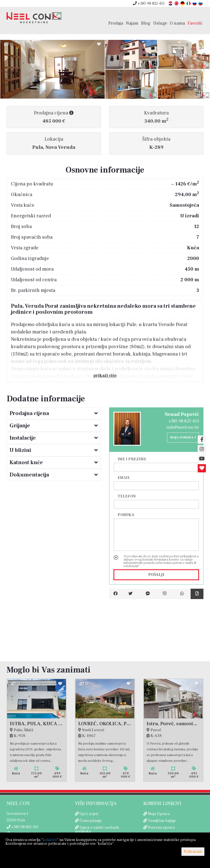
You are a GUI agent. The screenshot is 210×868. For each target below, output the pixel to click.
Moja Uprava (159, 814)
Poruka (126, 515)
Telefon (127, 496)
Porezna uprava (161, 828)
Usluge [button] (160, 23)
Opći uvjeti (89, 814)
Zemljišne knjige (162, 821)
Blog (146, 23)
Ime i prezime (132, 459)
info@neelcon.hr (183, 427)
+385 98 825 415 (149, 4)
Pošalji (156, 575)
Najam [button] (132, 23)
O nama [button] (177, 23)
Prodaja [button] (116, 23)
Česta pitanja (91, 821)
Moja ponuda (183, 438)
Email (124, 478)
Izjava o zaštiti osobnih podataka (97, 830)
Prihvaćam (193, 852)
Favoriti (195, 23)
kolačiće (50, 840)
